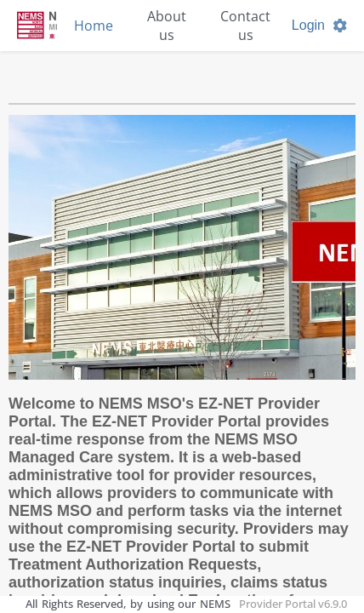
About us (167, 26)
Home (94, 26)
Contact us (245, 26)
